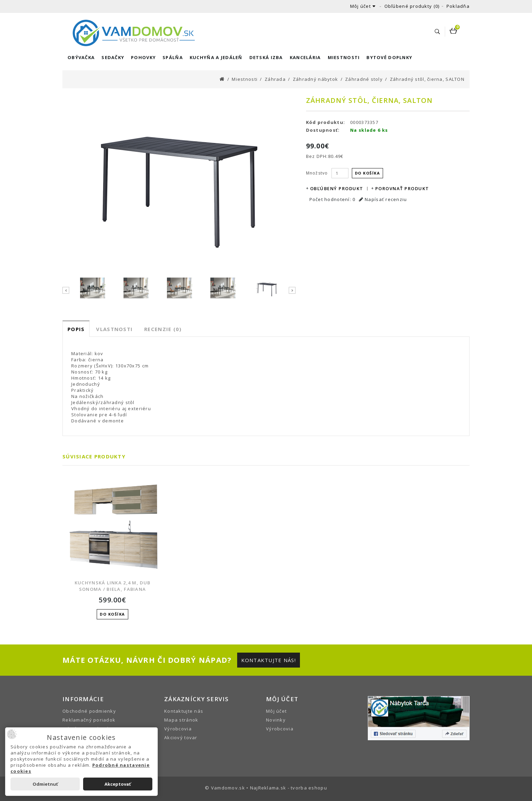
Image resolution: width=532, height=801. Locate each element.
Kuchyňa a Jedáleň (216, 57)
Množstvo (317, 173)
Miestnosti (344, 57)
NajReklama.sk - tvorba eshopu (289, 788)
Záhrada (275, 79)
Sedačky (113, 57)
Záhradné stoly (364, 79)
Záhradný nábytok (315, 79)
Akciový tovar (181, 738)
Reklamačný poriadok (89, 720)
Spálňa (173, 57)
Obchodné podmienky (89, 711)
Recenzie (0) (163, 329)
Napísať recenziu (383, 199)
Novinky (276, 720)
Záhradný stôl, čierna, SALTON (427, 79)
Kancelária (305, 57)
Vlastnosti (114, 329)
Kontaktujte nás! (269, 660)
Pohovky (143, 57)
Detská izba (266, 57)
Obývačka (81, 57)
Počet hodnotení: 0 (332, 199)
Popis (76, 329)
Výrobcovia (178, 729)
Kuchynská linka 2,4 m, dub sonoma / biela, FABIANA (112, 586)
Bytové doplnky (389, 57)
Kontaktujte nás (184, 711)
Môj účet (276, 711)
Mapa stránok (181, 720)
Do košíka (368, 173)
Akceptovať (118, 784)
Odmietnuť (45, 784)
